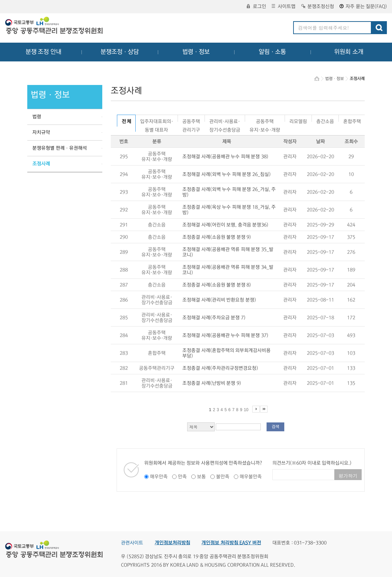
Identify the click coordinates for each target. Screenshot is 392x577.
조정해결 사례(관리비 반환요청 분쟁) (219, 300)
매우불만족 (251, 477)
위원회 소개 (349, 52)
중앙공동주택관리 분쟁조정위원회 (55, 26)
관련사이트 (132, 543)
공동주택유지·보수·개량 (265, 120)
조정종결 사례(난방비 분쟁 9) (212, 383)
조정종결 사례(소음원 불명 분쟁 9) (217, 237)
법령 (37, 117)
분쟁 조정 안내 (43, 52)
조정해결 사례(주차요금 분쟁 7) (214, 318)
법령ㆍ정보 (196, 52)
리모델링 (298, 120)
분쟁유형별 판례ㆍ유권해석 (60, 148)
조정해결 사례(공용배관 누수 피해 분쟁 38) (225, 157)
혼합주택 (352, 120)
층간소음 (325, 120)
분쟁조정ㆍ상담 (120, 52)
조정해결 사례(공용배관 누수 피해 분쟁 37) (225, 335)
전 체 (126, 121)
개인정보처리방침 (172, 543)
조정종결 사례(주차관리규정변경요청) (220, 368)
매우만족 (159, 477)
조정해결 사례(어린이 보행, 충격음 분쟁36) (225, 225)
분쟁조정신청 (318, 6)
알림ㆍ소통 (272, 52)
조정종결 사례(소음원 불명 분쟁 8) (217, 285)
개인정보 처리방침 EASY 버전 (231, 543)
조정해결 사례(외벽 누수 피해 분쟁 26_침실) (227, 174)
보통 (201, 477)
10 (246, 410)
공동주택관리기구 (191, 120)
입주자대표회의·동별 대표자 (157, 120)
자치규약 (41, 132)
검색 (275, 427)
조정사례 (41, 164)
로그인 (257, 6)
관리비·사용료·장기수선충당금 (225, 120)
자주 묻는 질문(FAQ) (363, 6)
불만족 (223, 477)
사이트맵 (284, 6)
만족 (182, 477)
